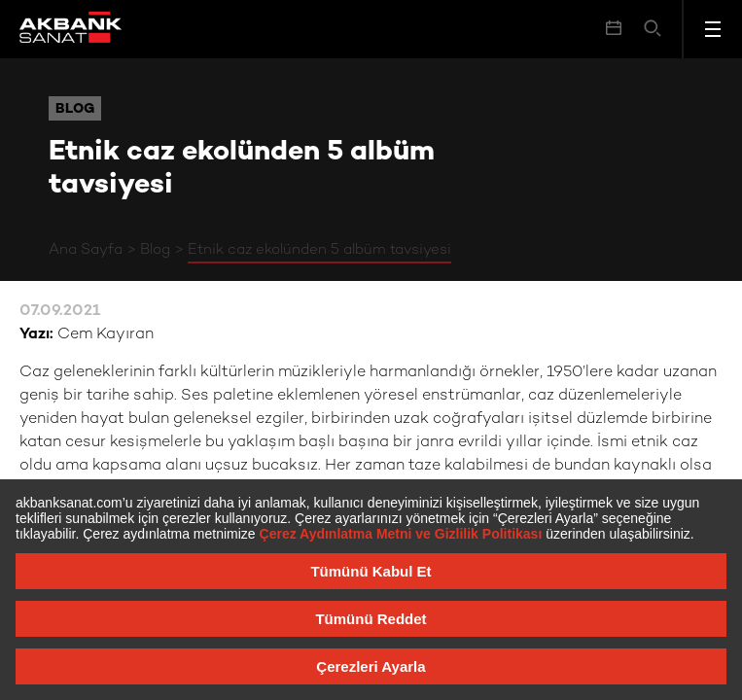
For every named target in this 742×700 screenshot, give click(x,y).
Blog (155, 250)
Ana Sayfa (86, 250)
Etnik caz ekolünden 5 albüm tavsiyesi (319, 250)
